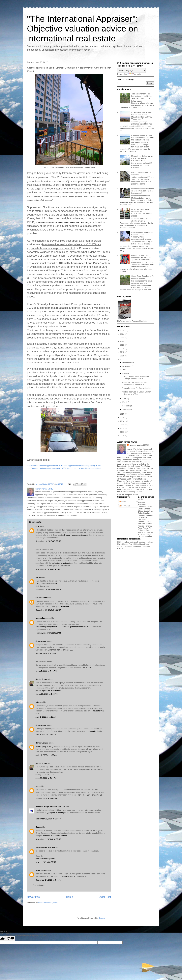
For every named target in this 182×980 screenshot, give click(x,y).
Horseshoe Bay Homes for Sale (91, 795)
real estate (65, 606)
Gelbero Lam (41, 598)
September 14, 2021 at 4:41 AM (48, 880)
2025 (122, 330)
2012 (122, 428)
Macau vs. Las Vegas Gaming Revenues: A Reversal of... (134, 383)
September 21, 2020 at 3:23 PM (48, 819)
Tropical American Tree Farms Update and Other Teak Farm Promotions (141, 96)
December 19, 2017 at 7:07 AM (48, 541)
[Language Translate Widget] (131, 70)
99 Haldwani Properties (45, 859)
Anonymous (41, 641)
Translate (134, 74)
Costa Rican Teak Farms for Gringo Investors (143, 277)
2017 (122, 359)
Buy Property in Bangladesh (47, 746)
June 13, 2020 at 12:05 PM (46, 798)
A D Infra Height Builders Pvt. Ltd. (50, 807)
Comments (125, 506)
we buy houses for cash (45, 774)
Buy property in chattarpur (55, 813)
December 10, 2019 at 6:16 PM (48, 590)
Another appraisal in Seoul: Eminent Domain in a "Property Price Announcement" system (142, 236)
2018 (122, 356)
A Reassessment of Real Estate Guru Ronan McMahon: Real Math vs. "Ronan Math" (141, 116)
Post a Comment (40, 885)
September (127, 366)
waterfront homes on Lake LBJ (61, 650)
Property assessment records (76, 535)
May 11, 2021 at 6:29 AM (46, 862)
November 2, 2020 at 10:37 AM (48, 839)
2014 (122, 421)
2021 (122, 345)
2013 (122, 425)
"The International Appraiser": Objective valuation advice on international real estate (82, 29)
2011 (122, 432)
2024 (122, 334)
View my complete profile (128, 495)
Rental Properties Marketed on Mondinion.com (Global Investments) (142, 191)
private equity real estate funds (48, 690)
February (126, 406)
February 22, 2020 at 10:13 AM (48, 633)
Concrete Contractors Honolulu (74, 876)
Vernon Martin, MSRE (139, 445)
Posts (122, 502)
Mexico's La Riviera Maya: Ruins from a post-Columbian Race (142, 158)
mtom (38, 702)
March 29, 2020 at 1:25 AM (46, 694)
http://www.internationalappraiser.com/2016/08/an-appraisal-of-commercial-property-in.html (64, 466)
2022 (122, 341)
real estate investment (61, 563)
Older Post (105, 897)
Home (70, 897)
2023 (122, 338)
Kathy (38, 577)
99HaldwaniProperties (45, 847)
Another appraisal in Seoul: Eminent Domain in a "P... (137, 393)
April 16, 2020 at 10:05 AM (46, 755)
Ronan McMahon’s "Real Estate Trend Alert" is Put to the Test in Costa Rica (143, 137)
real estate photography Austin (89, 731)
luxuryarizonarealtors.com (46, 583)
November (127, 362)
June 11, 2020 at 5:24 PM (46, 778)
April (125, 399)
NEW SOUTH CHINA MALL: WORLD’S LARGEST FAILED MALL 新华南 (142, 213)
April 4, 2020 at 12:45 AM (46, 735)
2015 (122, 417)
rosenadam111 (42, 618)
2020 (122, 349)
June (125, 370)
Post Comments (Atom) (48, 903)
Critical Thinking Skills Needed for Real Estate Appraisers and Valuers (141, 257)
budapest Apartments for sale (55, 836)
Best (38, 827)
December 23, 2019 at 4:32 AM (48, 610)
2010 (122, 436)
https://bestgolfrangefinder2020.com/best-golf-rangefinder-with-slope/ (64, 627)
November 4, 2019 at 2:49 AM (48, 569)
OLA (37, 526)
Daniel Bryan (41, 679)
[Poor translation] (10, 939)
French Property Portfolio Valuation (136, 388)
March (125, 402)
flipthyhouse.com (43, 586)
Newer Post (34, 897)
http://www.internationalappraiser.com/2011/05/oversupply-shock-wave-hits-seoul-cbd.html (64, 468)
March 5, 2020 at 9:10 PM (46, 671)
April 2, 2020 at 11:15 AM (46, 717)
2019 (122, 352)
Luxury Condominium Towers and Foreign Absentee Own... (136, 378)
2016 (122, 414)
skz (37, 786)
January (126, 409)
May (124, 373)
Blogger (102, 918)
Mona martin (41, 870)
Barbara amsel (42, 743)
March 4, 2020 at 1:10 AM (46, 653)
